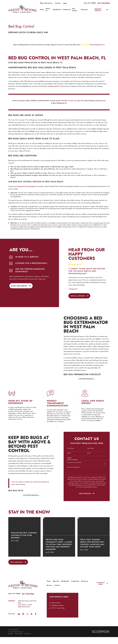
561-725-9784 (104, 3)
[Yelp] (31, 614)
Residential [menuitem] (57, 10)
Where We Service (46, 3)
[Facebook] (36, 614)
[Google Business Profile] (19, 614)
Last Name (88, 448)
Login (65, 3)
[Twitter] (27, 614)
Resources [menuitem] (84, 10)
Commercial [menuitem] (66, 10)
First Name (68, 448)
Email (87, 453)
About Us (56, 581)
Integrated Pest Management (27, 187)
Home (49, 581)
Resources (85, 581)
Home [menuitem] (42, 10)
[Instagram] (23, 614)
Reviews (49, 585)
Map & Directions (24, 607)
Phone (67, 453)
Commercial (75, 581)
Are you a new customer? (72, 463)
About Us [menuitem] (48, 10)
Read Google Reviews (97, 45)
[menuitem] (11, 634)
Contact (58, 3)
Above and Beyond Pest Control (54, 86)
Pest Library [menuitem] (75, 10)
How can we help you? (71, 467)
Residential (65, 581)
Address (67, 458)
